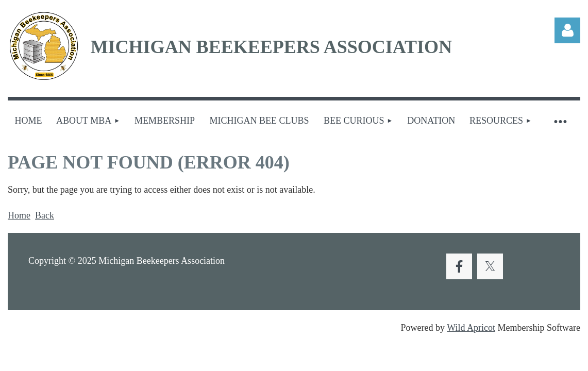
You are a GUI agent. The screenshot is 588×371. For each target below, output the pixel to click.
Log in (567, 30)
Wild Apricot (471, 328)
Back (45, 215)
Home (19, 215)
